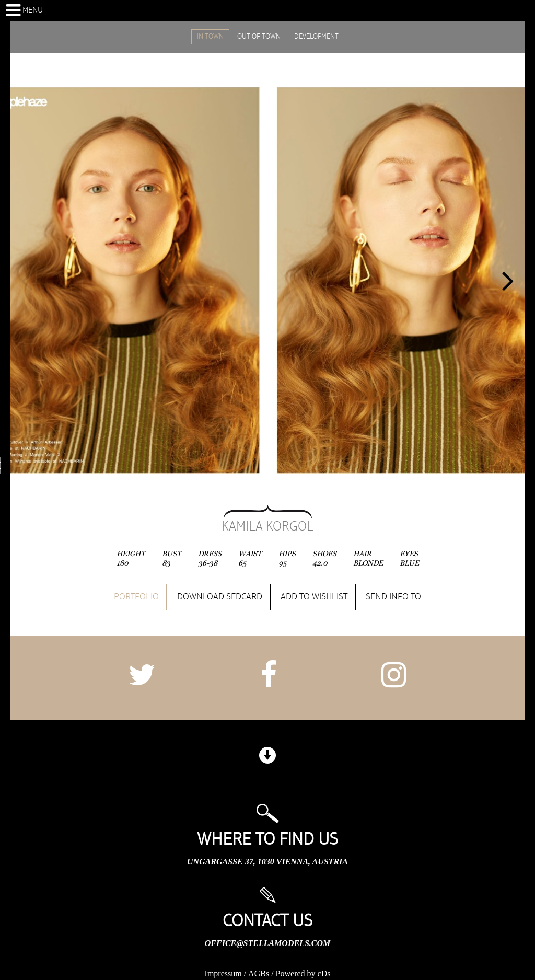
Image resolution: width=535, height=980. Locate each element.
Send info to (393, 597)
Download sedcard (220, 597)
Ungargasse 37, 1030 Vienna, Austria (267, 862)
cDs (324, 973)
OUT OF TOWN (259, 37)
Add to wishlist (314, 597)
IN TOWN (210, 37)
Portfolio (136, 597)
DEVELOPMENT (316, 37)
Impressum (223, 973)
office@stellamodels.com (267, 943)
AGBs (259, 973)
